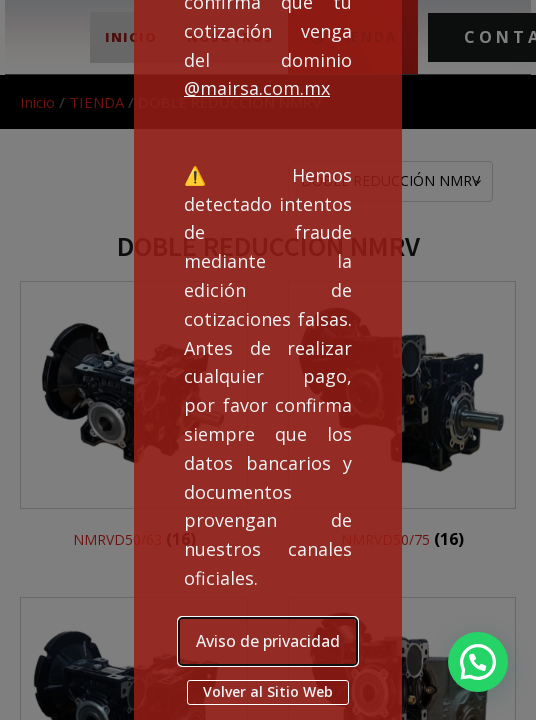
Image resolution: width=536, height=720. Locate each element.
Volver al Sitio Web (268, 691)
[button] (478, 662)
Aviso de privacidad (268, 641)
